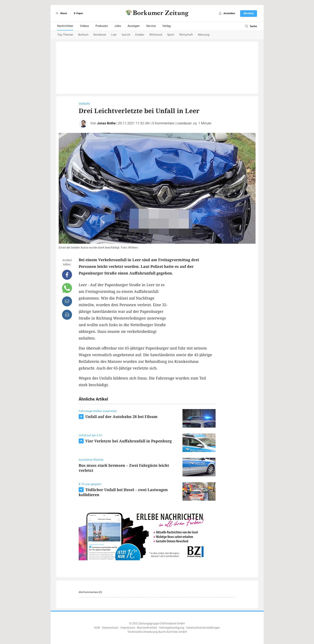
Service (151, 26)
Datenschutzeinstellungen (203, 628)
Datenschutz (110, 628)
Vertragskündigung (172, 628)
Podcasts (102, 26)
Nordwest (100, 35)
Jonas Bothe (106, 123)
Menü (61, 13)
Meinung (204, 35)
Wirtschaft (186, 35)
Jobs (118, 26)
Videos (84, 26)
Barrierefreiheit (147, 628)
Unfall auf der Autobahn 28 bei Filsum (121, 417)
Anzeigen (134, 26)
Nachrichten (65, 26)
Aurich (126, 35)
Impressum (128, 628)
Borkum (83, 35)
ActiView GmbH (177, 632)
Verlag (166, 26)
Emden (140, 35)
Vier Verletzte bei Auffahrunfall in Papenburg (128, 441)
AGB (97, 628)
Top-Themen (65, 35)
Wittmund (156, 35)
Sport (171, 35)
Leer (114, 35)
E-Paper (78, 13)
